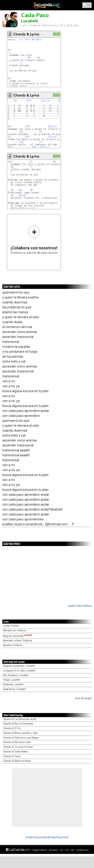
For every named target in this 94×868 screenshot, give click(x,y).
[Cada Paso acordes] (38, 837)
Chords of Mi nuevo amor (17, 742)
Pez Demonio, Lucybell (16, 675)
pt (72, 850)
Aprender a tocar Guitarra (17, 641)
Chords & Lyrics (26, 34)
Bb (55, 162)
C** (27, 40)
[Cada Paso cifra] (59, 837)
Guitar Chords (11, 626)
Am (20, 190)
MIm (10, 147)
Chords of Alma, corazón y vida (20, 733)
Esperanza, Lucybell (14, 689)
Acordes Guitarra (13, 645)
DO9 (29, 101)
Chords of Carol (12, 756)
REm (34, 147)
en (67, 850)
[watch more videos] (80, 606)
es (62, 850)
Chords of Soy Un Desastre (18, 724)
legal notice (40, 850)
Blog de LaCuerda (18, 636)
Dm (37, 40)
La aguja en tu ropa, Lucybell (19, 671)
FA (41, 132)
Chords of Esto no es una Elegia (21, 738)
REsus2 (45, 147)
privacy (53, 850)
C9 (30, 162)
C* (21, 40)
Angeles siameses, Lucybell (19, 666)
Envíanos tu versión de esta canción (34, 240)
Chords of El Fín (12, 728)
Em (12, 190)
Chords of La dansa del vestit (20, 719)
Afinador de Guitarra (15, 630)
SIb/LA (45, 101)
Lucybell (30, 21)
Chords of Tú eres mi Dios (18, 747)
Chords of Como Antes (15, 752)
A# (33, 40)
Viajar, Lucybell (12, 680)
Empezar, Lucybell (13, 684)
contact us (82, 850)
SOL (21, 132)
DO (15, 101)
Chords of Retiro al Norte (17, 761)
